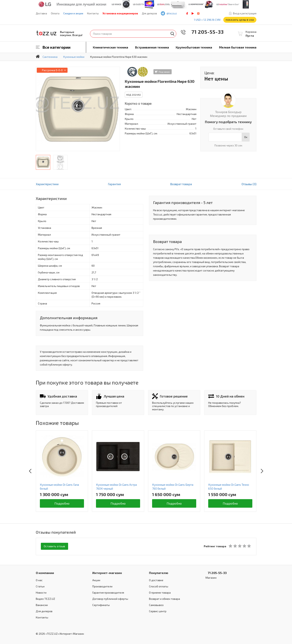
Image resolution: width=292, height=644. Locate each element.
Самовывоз (156, 605)
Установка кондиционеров (120, 13)
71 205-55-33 (205, 32)
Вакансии (42, 605)
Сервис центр (158, 611)
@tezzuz (172, 13)
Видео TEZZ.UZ (45, 598)
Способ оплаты (159, 586)
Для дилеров (149, 13)
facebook (187, 13)
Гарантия (114, 184)
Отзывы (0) (249, 184)
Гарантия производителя (108, 592)
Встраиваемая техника (152, 47)
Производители (102, 586)
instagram (198, 13)
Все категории (57, 47)
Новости (41, 592)
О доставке (156, 580)
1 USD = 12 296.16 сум (207, 20)
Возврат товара (181, 184)
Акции (96, 580)
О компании (45, 572)
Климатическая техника (110, 47)
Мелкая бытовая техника (238, 47)
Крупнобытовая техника (194, 47)
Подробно (62, 503)
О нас (39, 580)
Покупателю (159, 572)
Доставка (41, 13)
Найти (172, 34)
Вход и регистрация (245, 13)
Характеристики (47, 184)
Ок (246, 137)
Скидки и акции (73, 13)
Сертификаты (101, 605)
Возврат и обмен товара (164, 598)
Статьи (40, 586)
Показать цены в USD (240, 20)
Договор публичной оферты (110, 598)
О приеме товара (160, 592)
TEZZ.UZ (46, 33)
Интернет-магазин (107, 572)
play (193, 13)
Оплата (55, 13)
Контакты (93, 13)
